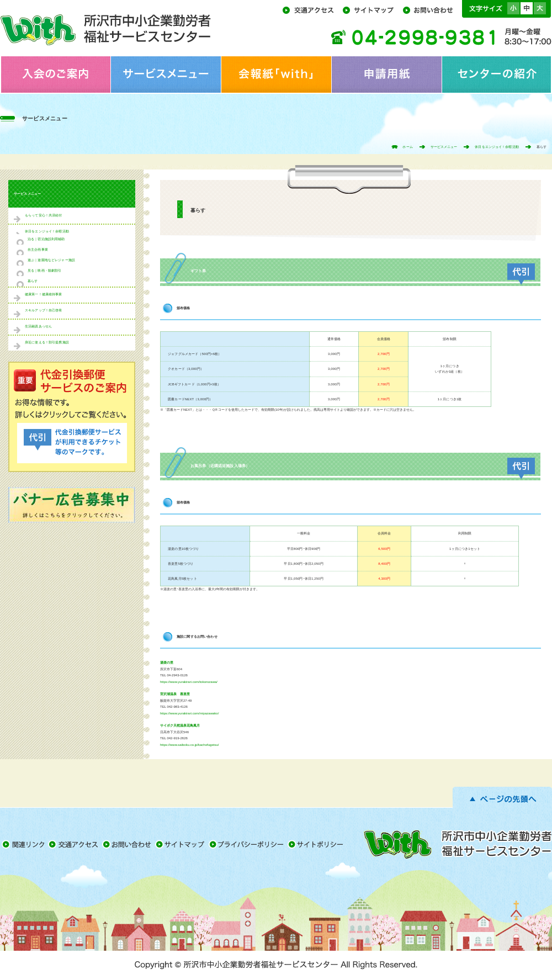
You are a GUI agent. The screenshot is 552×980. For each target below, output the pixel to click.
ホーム (407, 147)
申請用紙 (386, 75)
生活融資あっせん (38, 326)
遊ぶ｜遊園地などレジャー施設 (51, 260)
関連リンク (24, 844)
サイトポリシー (317, 844)
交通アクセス (312, 9)
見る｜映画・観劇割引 (44, 271)
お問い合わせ (431, 9)
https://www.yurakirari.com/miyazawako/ (189, 713)
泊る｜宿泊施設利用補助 (46, 239)
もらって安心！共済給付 (44, 215)
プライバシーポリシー (248, 844)
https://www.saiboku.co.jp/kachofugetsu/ (189, 745)
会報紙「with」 (276, 75)
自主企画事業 (38, 250)
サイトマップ (372, 9)
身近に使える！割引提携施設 (47, 342)
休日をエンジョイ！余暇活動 (497, 147)
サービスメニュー (166, 75)
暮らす (33, 281)
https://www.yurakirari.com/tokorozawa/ (189, 682)
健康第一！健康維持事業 (44, 294)
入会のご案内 (55, 75)
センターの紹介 (497, 75)
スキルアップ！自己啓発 (44, 310)
